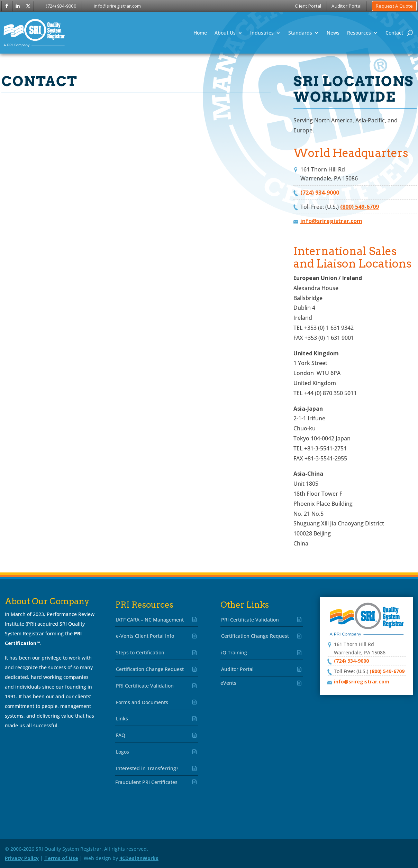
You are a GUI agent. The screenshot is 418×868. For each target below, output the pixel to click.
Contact (394, 33)
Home (200, 33)
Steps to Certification (140, 652)
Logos (122, 752)
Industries (262, 33)
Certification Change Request (150, 669)
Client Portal (308, 6)
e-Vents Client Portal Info (145, 636)
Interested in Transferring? (147, 768)
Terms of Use (61, 858)
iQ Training (234, 652)
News (333, 33)
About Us (225, 33)
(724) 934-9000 (61, 6)
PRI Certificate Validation (145, 686)
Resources (359, 33)
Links (122, 718)
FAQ (121, 735)
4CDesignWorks (139, 858)
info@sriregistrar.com (117, 6)
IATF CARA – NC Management (150, 620)
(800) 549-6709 (360, 207)
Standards (300, 33)
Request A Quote (394, 6)
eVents (228, 683)
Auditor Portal (347, 6)
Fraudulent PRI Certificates (146, 782)
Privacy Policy (22, 858)
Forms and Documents (142, 702)
